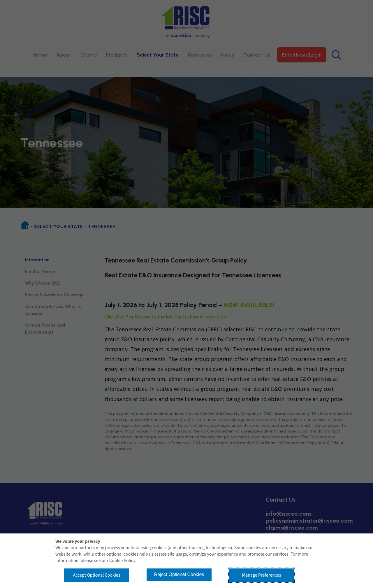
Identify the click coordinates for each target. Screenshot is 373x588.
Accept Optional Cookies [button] (96, 575)
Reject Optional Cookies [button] (179, 574)
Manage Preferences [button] (262, 575)
